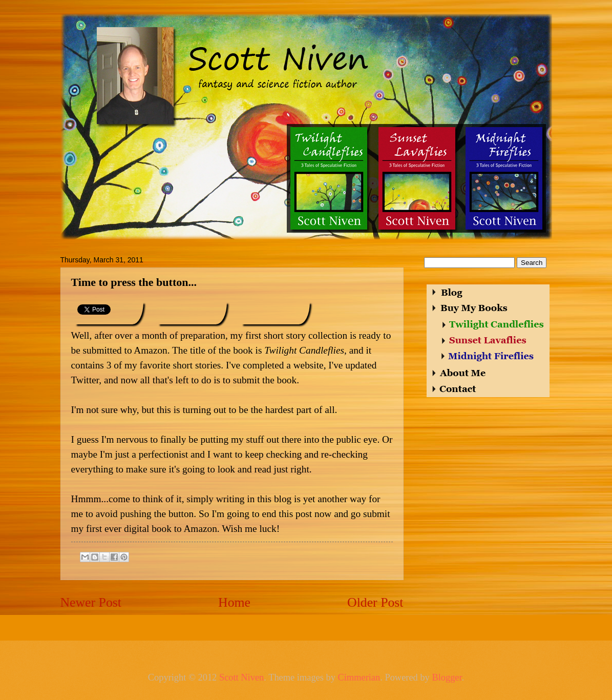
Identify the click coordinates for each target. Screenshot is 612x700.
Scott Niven (241, 677)
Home (234, 602)
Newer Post (91, 602)
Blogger (447, 677)
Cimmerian (359, 677)
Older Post (375, 602)
